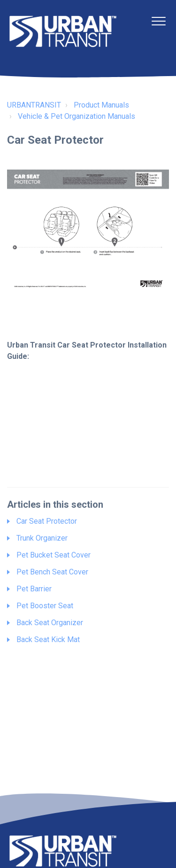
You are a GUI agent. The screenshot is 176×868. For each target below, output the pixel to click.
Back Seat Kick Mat (48, 639)
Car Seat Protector (47, 521)
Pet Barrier (34, 589)
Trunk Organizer (42, 538)
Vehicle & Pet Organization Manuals (77, 116)
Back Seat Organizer (50, 623)
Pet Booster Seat (45, 606)
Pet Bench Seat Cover (52, 572)
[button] (158, 21)
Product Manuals (101, 105)
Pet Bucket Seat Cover (54, 555)
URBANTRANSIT (34, 105)
